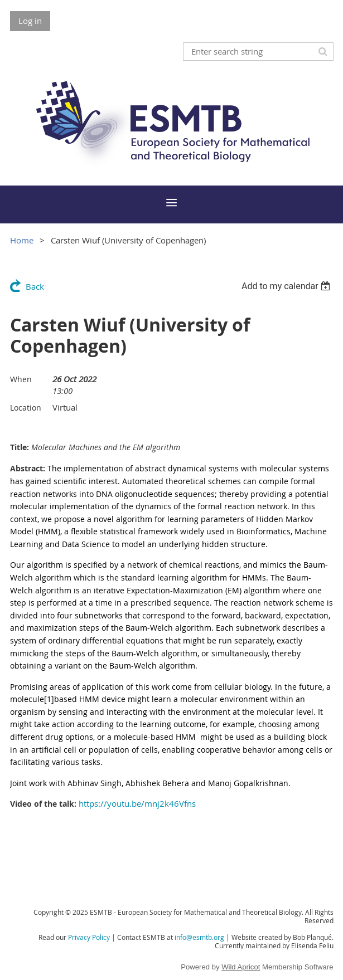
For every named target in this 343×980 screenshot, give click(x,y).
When (21, 379)
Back (35, 286)
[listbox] (288, 286)
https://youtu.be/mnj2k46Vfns (137, 803)
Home (22, 240)
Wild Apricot (241, 967)
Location (26, 408)
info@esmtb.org (199, 937)
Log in (30, 21)
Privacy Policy (89, 937)
